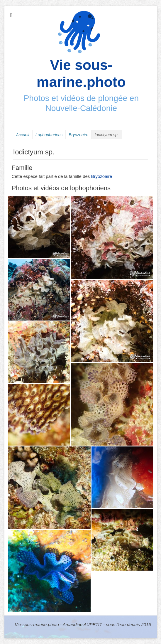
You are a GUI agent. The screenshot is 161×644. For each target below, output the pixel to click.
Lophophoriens (49, 135)
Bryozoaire (78, 135)
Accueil (23, 135)
